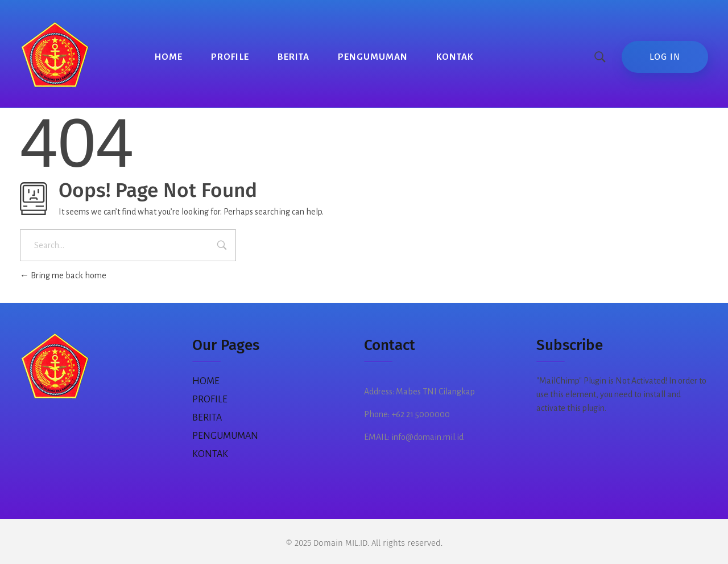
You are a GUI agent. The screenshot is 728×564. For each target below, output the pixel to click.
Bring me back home (63, 275)
